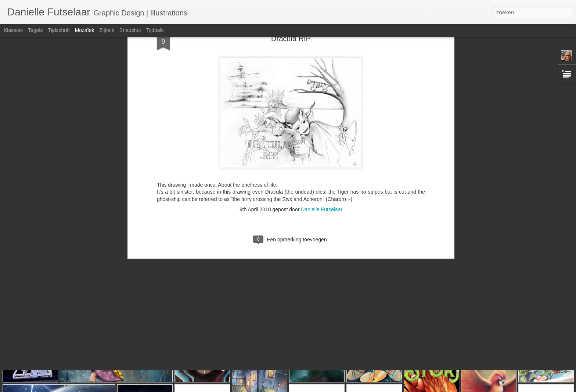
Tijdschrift (59, 30)
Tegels (35, 30)
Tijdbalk (155, 30)
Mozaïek (85, 30)
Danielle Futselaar (322, 146)
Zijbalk (107, 30)
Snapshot (130, 30)
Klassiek (13, 30)
